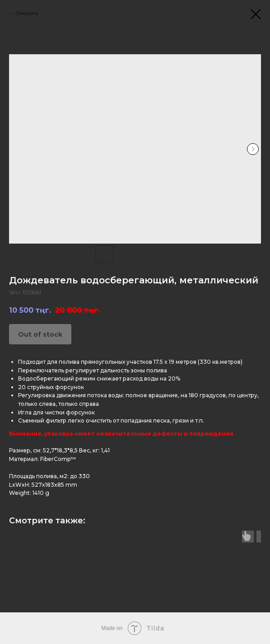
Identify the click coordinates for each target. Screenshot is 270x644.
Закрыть (27, 13)
